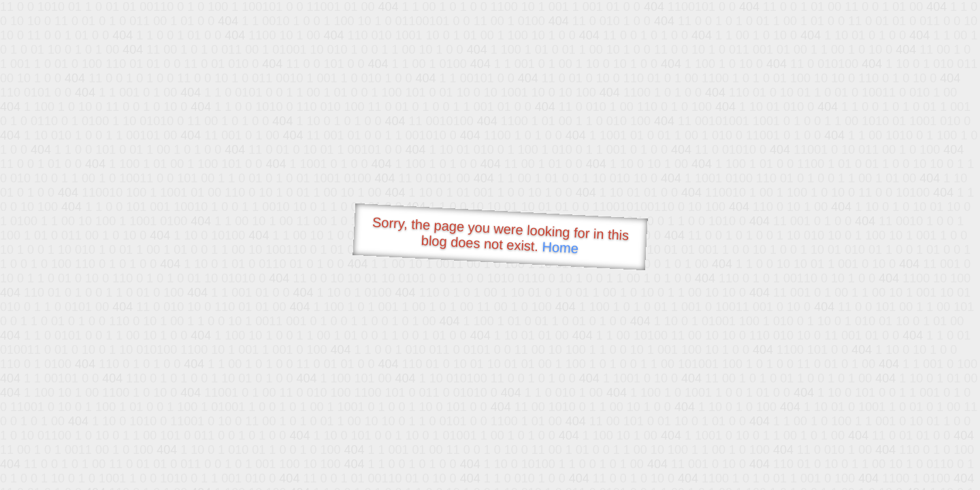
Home (560, 247)
